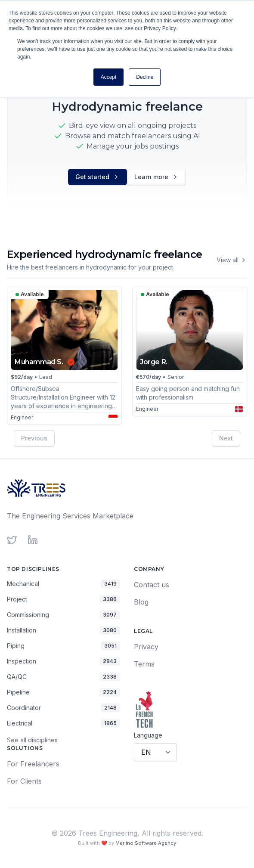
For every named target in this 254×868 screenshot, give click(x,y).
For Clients (24, 781)
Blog (141, 602)
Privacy (146, 647)
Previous (34, 438)
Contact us (152, 585)
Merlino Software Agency (146, 843)
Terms (144, 664)
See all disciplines (32, 740)
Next (226, 438)
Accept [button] (109, 77)
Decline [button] (145, 77)
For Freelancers (33, 764)
